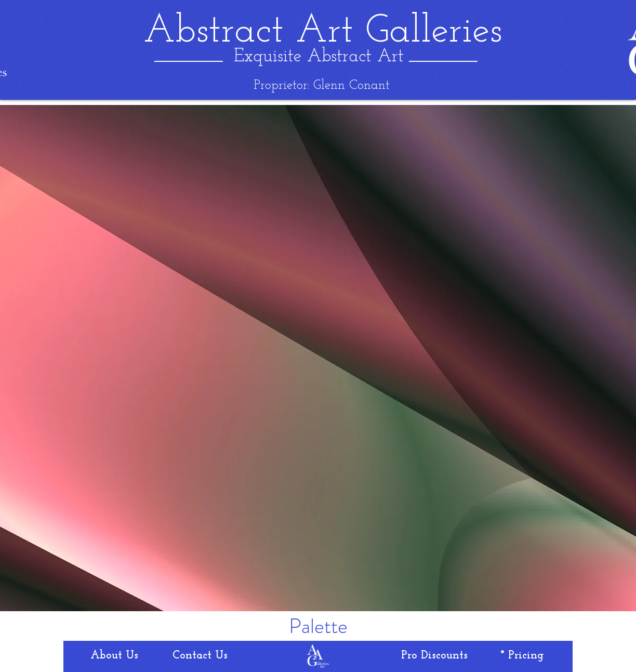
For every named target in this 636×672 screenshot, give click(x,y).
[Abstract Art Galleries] (323, 32)
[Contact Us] (200, 656)
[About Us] (114, 656)
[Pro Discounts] (434, 656)
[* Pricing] (522, 656)
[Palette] (318, 626)
